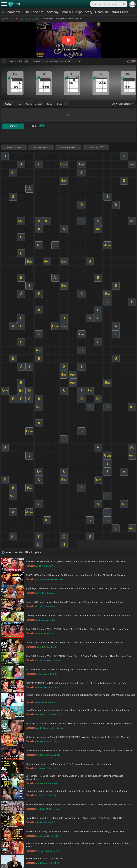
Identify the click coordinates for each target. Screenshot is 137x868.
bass (60, 104)
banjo (49, 104)
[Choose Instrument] (67, 104)
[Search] (124, 4)
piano (18, 104)
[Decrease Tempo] (4, 61)
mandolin (39, 104)
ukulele (29, 104)
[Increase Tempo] (26, 61)
